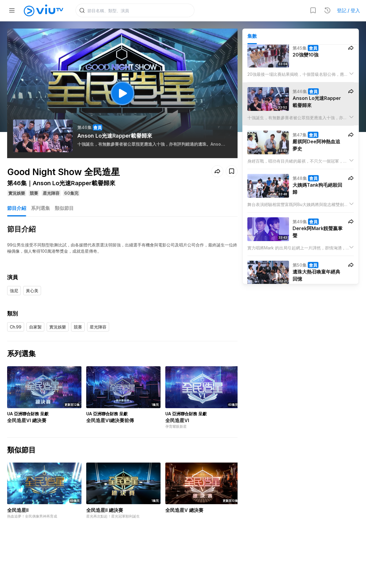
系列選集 (40, 208)
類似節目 (64, 208)
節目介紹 (17, 208)
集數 (252, 36)
